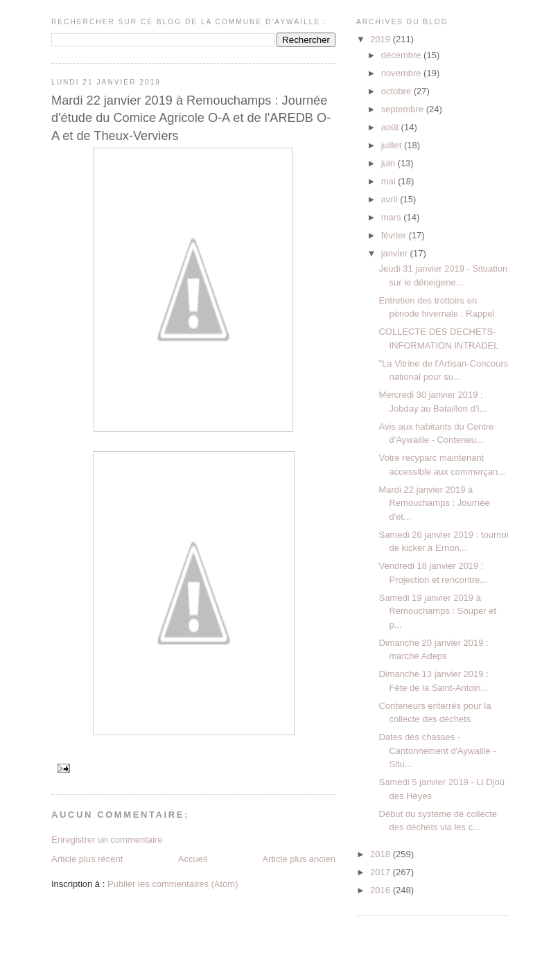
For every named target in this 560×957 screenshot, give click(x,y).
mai (390, 181)
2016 (382, 890)
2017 (382, 872)
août (391, 127)
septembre (404, 109)
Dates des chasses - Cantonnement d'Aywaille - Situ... (437, 750)
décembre (402, 55)
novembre (402, 73)
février (395, 235)
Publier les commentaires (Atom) (173, 884)
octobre (397, 91)
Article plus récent (87, 859)
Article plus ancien (299, 859)
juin (390, 163)
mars (393, 217)
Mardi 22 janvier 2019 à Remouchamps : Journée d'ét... (434, 503)
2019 (382, 39)
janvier (396, 253)
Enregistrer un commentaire (107, 840)
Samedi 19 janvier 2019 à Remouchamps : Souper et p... (437, 611)
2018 (382, 854)
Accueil (193, 859)
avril (391, 199)
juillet (393, 145)
